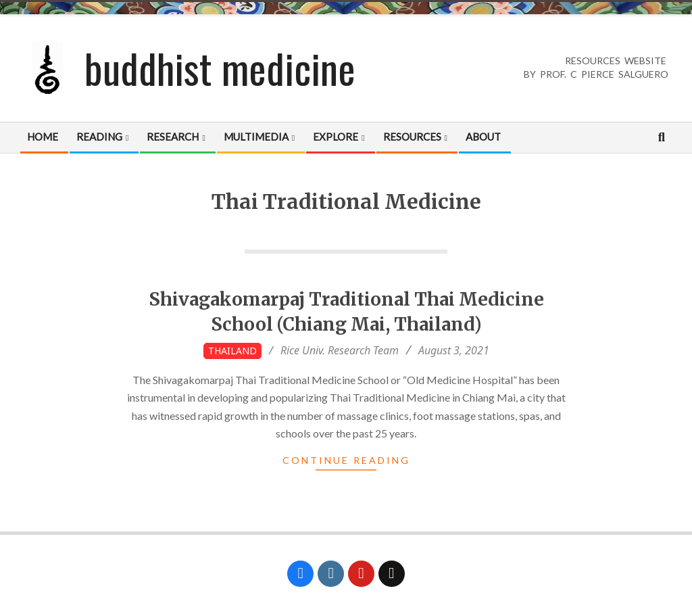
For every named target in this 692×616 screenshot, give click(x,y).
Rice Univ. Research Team (340, 350)
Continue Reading (346, 460)
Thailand (232, 351)
